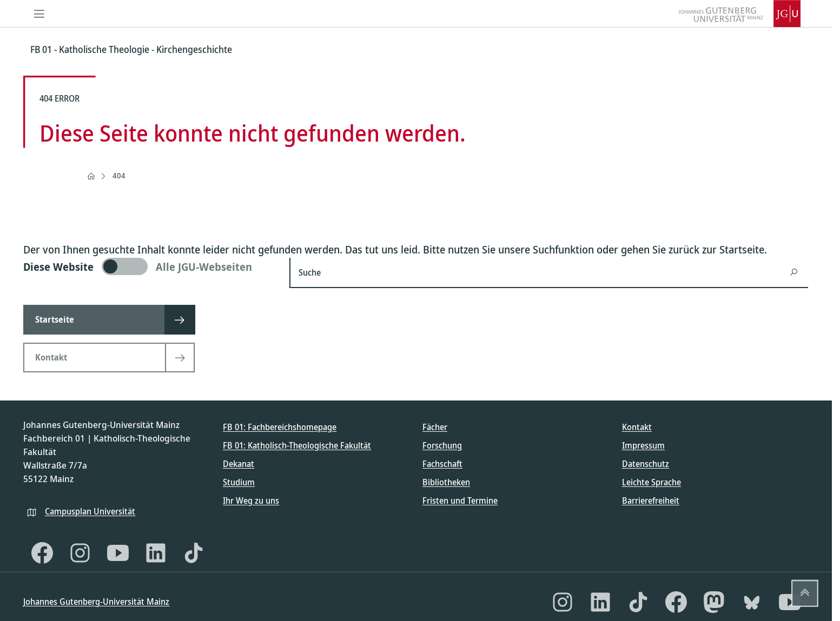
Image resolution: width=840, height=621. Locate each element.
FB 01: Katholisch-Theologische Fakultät (297, 445)
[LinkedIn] (156, 553)
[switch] (150, 266)
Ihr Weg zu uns (251, 500)
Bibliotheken (446, 482)
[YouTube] (118, 553)
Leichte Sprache (652, 482)
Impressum (643, 445)
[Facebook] (42, 553)
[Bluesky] (752, 602)
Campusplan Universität (90, 511)
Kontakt (637, 427)
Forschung (442, 445)
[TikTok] (194, 553)
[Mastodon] (714, 602)
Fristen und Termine (460, 500)
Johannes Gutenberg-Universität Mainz (96, 602)
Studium (239, 482)
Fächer (435, 427)
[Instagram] (80, 553)
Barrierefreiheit (651, 500)
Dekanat (239, 464)
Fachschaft (442, 464)
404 (119, 175)
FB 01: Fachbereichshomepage (280, 427)
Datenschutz (646, 464)
